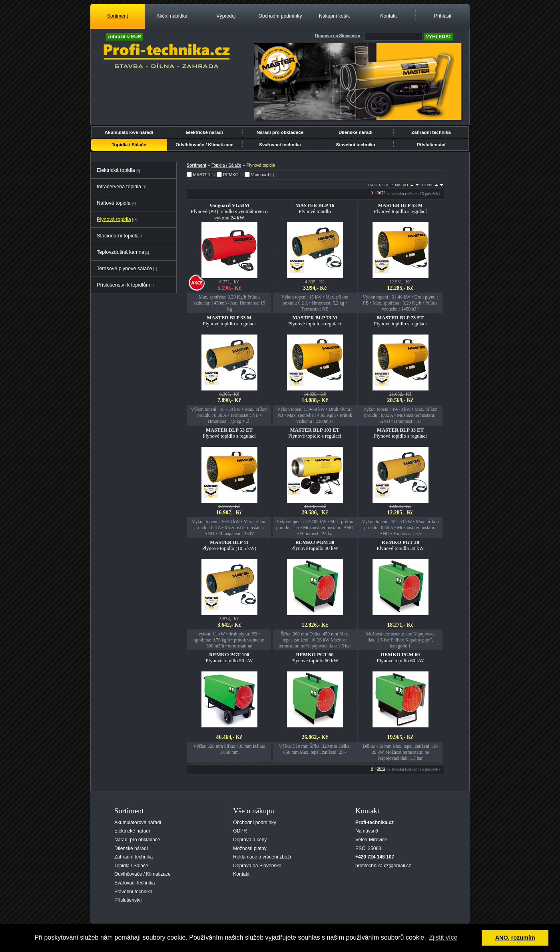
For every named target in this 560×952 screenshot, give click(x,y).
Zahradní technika (431, 132)
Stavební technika (356, 145)
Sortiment (118, 16)
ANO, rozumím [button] (515, 938)
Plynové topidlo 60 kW (315, 658)
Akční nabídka (172, 16)
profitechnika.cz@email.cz (383, 866)
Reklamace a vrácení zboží (262, 857)
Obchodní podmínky (280, 16)
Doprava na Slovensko (257, 866)
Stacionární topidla (118, 236)
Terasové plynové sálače (125, 269)
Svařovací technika (280, 145)
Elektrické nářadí (204, 132)
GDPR (240, 831)
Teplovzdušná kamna (121, 252)
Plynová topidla (114, 219)
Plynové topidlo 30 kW (315, 545)
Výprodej (226, 16)
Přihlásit (443, 16)
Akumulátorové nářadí (129, 132)
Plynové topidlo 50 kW (229, 658)
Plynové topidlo (315, 208)
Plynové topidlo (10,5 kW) (229, 545)
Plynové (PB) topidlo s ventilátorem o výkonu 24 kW (229, 211)
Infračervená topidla (119, 187)
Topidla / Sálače (129, 145)
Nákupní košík (334, 16)
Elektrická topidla (116, 170)
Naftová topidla (114, 203)
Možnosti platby (250, 848)
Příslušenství (431, 145)
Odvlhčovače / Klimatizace (204, 145)
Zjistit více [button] (443, 937)
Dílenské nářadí (356, 132)
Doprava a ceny (250, 840)
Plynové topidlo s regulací (400, 208)
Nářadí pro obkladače (280, 132)
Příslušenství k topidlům (124, 285)
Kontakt (388, 16)
